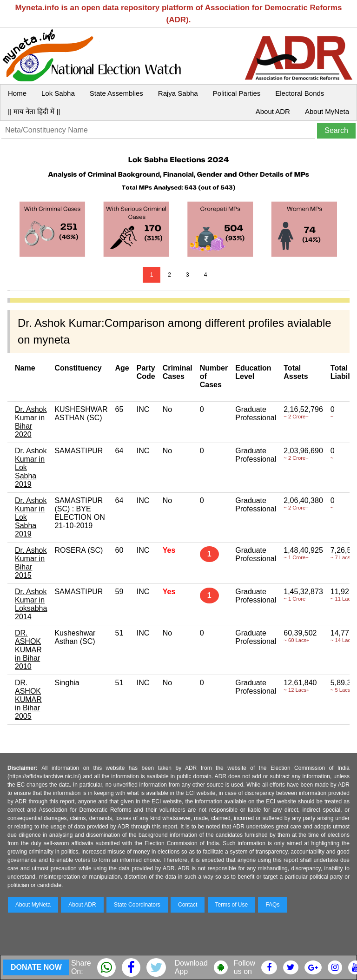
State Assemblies (116, 93)
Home (17, 93)
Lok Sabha (58, 93)
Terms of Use (232, 905)
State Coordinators (137, 905)
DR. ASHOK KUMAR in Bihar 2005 (28, 699)
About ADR (273, 111)
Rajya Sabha (178, 93)
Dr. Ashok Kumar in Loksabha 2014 (31, 604)
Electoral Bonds (300, 93)
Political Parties (237, 93)
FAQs (272, 905)
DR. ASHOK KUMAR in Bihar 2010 (28, 650)
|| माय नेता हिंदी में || (34, 111)
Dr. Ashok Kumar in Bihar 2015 (31, 563)
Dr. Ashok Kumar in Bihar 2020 (31, 422)
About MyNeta (327, 111)
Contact (188, 905)
